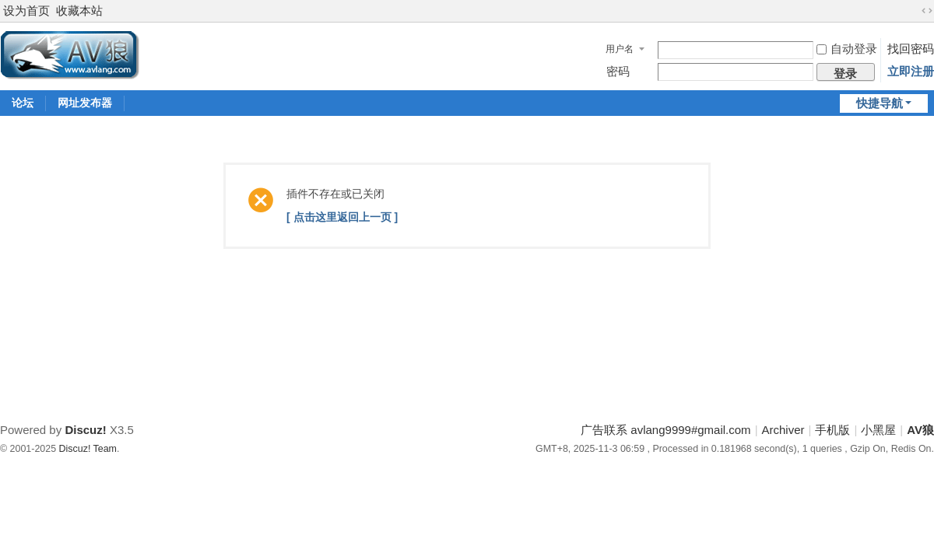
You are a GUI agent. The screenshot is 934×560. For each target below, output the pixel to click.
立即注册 (911, 71)
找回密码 (911, 49)
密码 (618, 71)
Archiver (783, 430)
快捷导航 (880, 103)
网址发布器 (85, 103)
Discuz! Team (88, 449)
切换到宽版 (927, 11)
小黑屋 (878, 430)
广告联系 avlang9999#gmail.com (665, 430)
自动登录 (847, 49)
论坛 (23, 103)
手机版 (832, 430)
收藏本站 (79, 10)
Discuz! (85, 430)
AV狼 (920, 430)
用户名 (620, 49)
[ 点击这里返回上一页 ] (342, 217)
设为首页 (26, 10)
